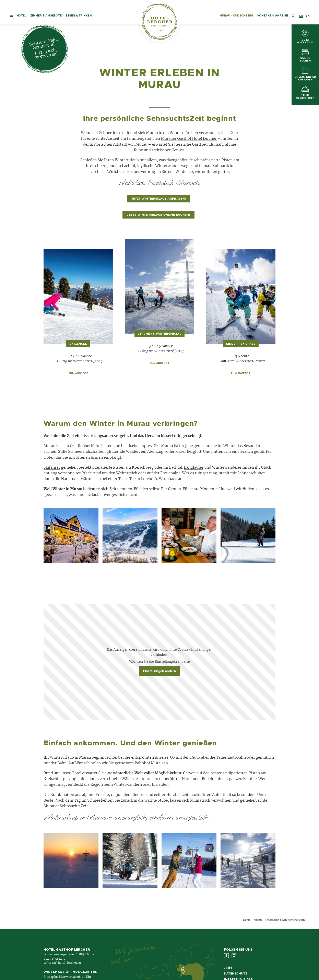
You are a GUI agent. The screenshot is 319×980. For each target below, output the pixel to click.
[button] (11, 12)
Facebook (226, 956)
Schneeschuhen (252, 473)
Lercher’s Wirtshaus (107, 172)
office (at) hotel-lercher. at (62, 963)
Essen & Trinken (79, 16)
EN (308, 16)
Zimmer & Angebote (46, 16)
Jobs (228, 968)
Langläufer (194, 468)
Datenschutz (236, 974)
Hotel (21, 16)
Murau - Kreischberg (236, 16)
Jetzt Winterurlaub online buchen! (158, 215)
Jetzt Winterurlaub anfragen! (159, 199)
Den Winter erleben (293, 920)
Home (247, 920)
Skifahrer (52, 468)
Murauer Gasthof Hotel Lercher (189, 139)
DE (301, 16)
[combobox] (301, 16)
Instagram (234, 956)
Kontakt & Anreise (273, 16)
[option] (308, 16)
